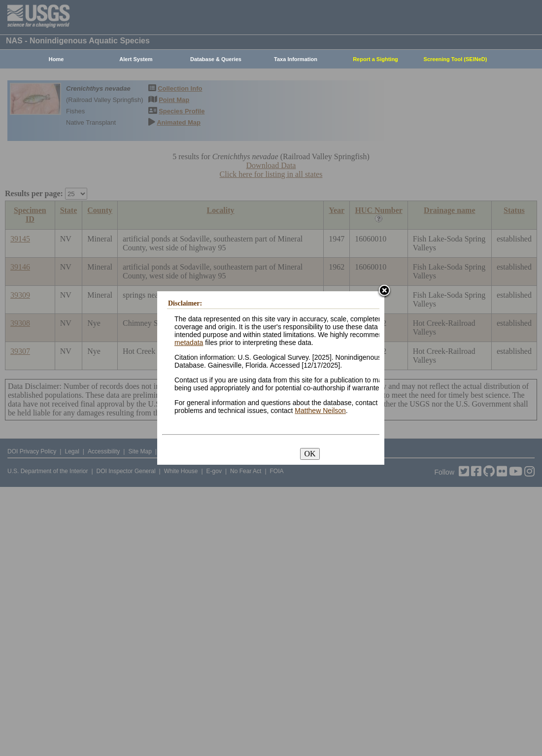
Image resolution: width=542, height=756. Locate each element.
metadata (189, 343)
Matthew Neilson (320, 411)
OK (310, 454)
